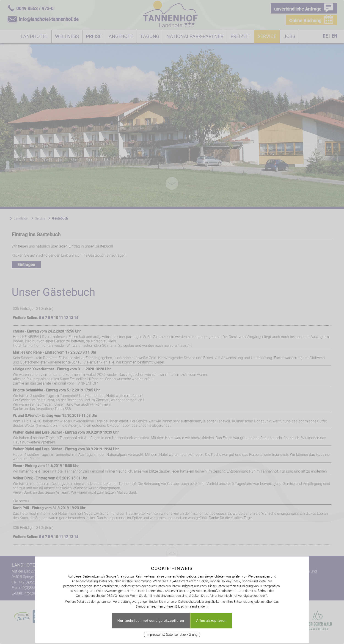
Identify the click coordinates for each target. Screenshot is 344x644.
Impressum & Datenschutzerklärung (172, 635)
